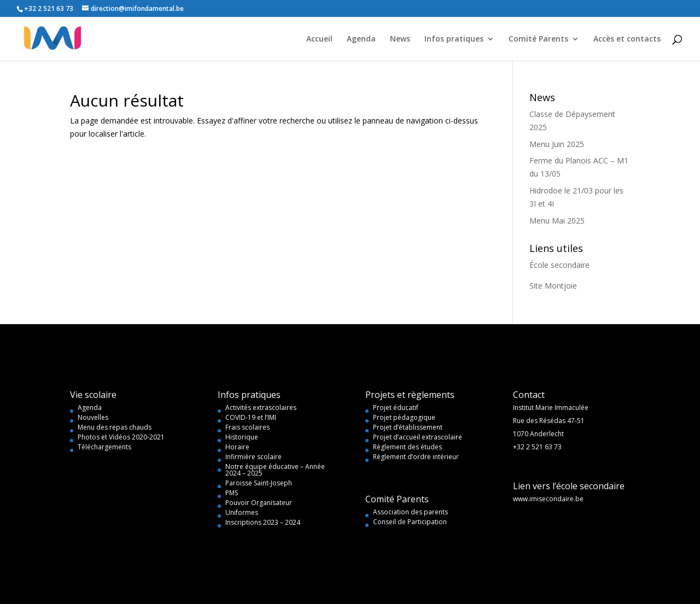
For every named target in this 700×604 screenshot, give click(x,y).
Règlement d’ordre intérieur (416, 457)
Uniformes (242, 512)
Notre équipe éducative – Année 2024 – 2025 (275, 470)
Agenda (361, 39)
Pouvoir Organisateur (259, 503)
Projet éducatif (396, 407)
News (400, 39)
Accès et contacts (627, 39)
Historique (242, 437)
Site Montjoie (553, 286)
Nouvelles (93, 417)
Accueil (319, 39)
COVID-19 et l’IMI (251, 417)
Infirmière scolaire (253, 457)
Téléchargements (104, 447)
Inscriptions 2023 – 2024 (263, 522)
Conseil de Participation (410, 522)
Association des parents (410, 512)
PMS (232, 493)
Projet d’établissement (408, 427)
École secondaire (559, 265)
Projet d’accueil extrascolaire (418, 437)
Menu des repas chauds (115, 427)
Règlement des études (407, 447)
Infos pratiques (454, 39)
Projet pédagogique (404, 417)
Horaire (237, 447)
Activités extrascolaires (261, 407)
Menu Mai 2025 (557, 221)
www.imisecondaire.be (548, 499)
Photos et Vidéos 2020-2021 (121, 437)
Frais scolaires (247, 427)
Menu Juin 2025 (557, 144)
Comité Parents (538, 39)
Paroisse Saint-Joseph (259, 483)
